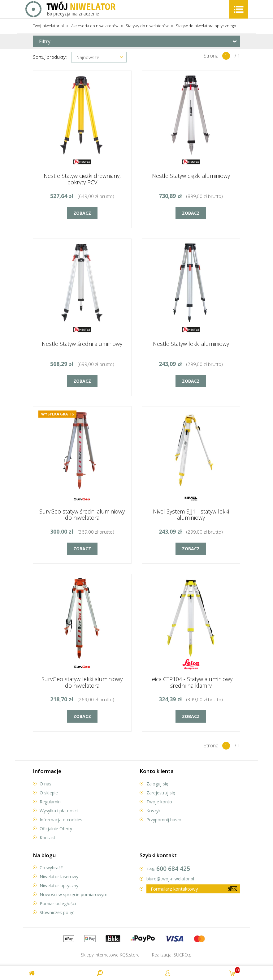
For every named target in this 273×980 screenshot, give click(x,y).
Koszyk (154, 811)
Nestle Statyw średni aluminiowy (82, 344)
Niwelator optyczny (59, 885)
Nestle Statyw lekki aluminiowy (191, 344)
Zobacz (82, 213)
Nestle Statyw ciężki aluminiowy (191, 176)
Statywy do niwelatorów (147, 26)
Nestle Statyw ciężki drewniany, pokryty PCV (82, 179)
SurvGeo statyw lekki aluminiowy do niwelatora (82, 682)
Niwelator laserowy (59, 877)
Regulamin (50, 802)
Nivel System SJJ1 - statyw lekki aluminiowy (191, 515)
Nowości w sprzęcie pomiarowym (74, 894)
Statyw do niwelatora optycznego (206, 26)
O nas (45, 784)
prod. (235, 970)
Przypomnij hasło (164, 820)
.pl (183, 955)
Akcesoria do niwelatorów (95, 26)
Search (100, 973)
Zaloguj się (157, 784)
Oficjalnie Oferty (56, 829)
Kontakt (48, 838)
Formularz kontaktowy (174, 889)
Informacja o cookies (61, 820)
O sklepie (49, 793)
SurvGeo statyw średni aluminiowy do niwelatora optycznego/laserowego (82, 518)
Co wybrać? (51, 868)
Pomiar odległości (58, 903)
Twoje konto (159, 802)
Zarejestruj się (161, 793)
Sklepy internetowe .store (110, 955)
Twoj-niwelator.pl (48, 26)
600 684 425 (168, 869)
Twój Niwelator (71, 9)
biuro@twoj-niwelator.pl (170, 879)
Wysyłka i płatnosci (59, 811)
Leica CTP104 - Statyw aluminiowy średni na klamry (191, 682)
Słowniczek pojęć (57, 912)
